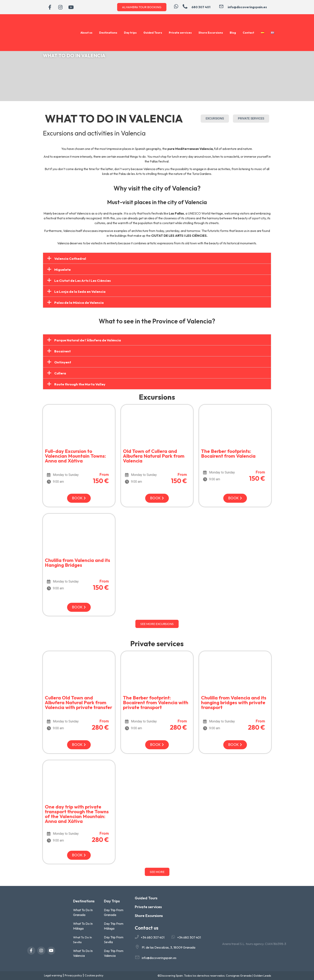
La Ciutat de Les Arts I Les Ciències (83, 280)
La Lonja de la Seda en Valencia (80, 291)
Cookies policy (94, 975)
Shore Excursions (211, 33)
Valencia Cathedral (70, 258)
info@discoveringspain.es (159, 958)
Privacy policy (73, 975)
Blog (233, 33)
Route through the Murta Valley (80, 384)
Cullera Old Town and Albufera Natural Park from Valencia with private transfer (78, 702)
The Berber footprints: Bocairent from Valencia (228, 453)
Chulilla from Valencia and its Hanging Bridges (77, 563)
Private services (180, 33)
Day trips (130, 33)
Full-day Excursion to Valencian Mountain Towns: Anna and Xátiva (75, 456)
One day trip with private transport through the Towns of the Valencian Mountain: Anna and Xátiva (77, 814)
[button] (157, 258)
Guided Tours (153, 33)
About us (86, 33)
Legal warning (53, 975)
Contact (248, 33)
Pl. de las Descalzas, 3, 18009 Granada (169, 947)
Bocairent (62, 351)
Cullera (60, 373)
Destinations (108, 33)
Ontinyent (63, 362)
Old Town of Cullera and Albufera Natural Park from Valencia (154, 456)
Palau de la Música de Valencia (79, 302)
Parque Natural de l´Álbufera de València (88, 340)
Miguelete (62, 269)
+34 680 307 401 (153, 937)
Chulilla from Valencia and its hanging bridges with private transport (234, 702)
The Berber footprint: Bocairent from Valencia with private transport (156, 702)
